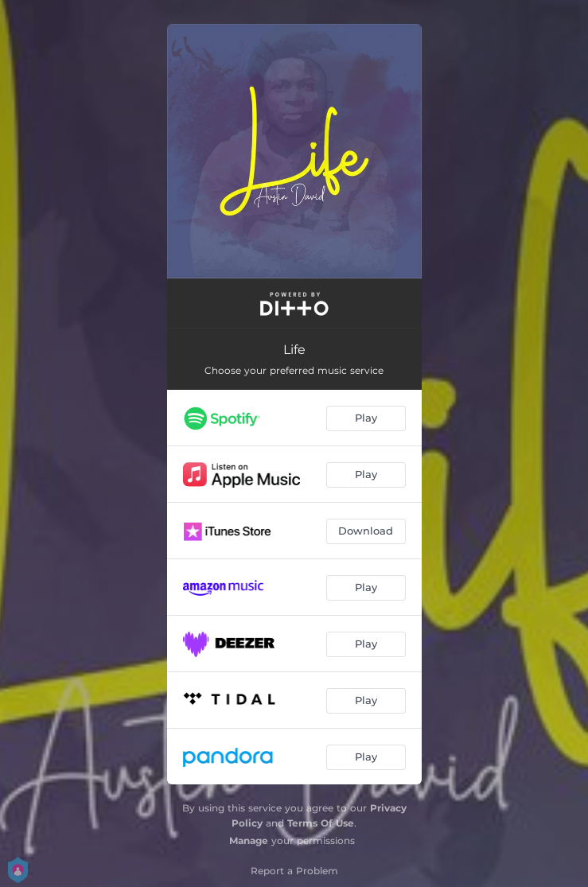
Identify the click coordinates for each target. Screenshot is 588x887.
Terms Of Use (321, 823)
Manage (249, 840)
